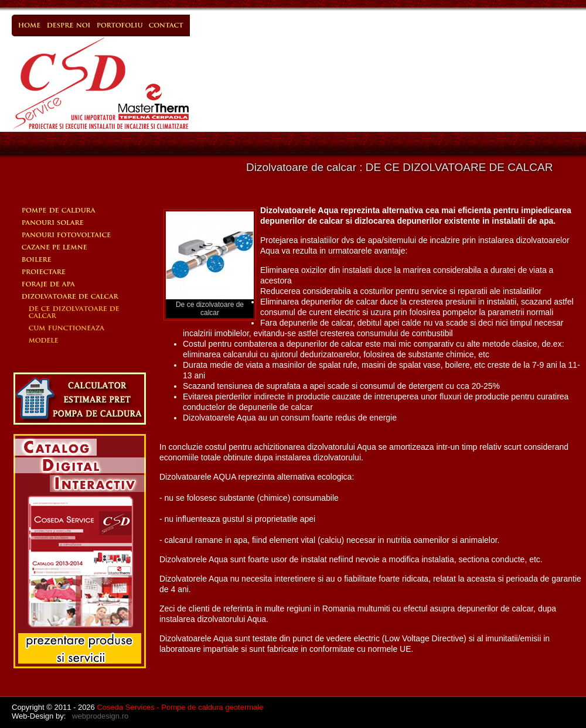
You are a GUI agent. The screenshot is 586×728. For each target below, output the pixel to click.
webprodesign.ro (100, 716)
